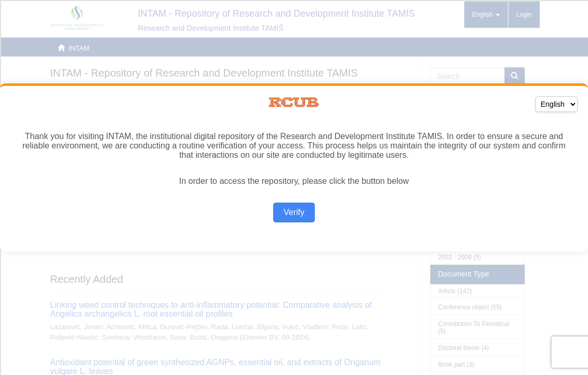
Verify (294, 212)
